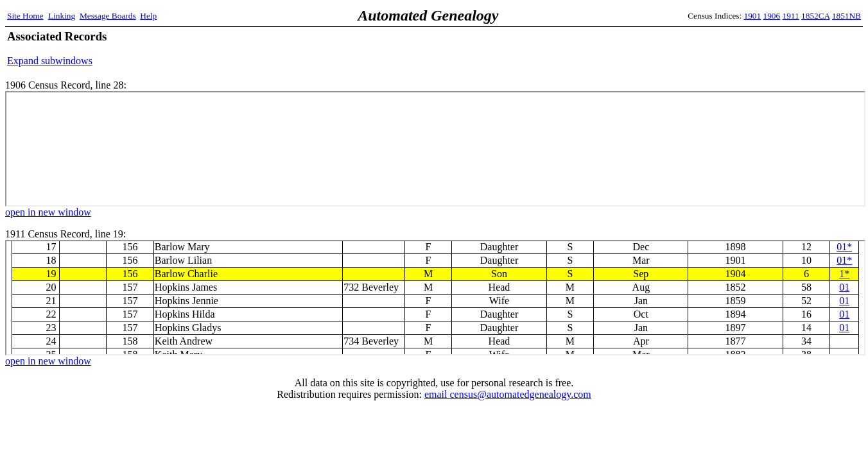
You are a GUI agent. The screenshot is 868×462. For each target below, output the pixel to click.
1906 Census (435, 149)
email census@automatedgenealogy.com (508, 394)
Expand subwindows (50, 61)
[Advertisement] (711, 48)
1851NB (846, 16)
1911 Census (435, 298)
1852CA (815, 16)
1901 (753, 16)
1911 (791, 16)
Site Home (25, 16)
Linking (62, 16)
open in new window (48, 212)
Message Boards (108, 16)
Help (148, 16)
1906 (772, 16)
